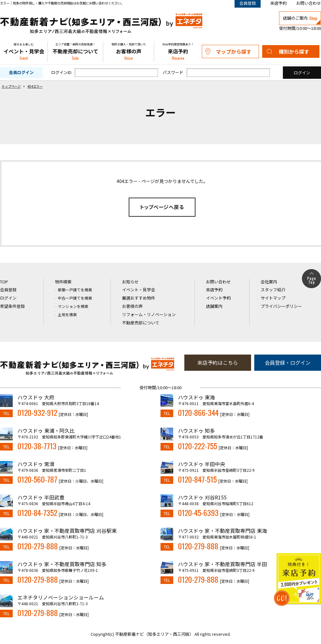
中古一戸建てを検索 (75, 298)
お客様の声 (129, 51)
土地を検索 (67, 314)
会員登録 (8, 290)
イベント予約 (218, 298)
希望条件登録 (12, 306)
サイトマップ (273, 298)
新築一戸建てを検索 (75, 290)
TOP (4, 282)
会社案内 (269, 282)
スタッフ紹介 (273, 290)
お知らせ (130, 282)
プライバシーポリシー (281, 306)
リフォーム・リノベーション (149, 314)
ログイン (8, 298)
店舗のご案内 (300, 18)
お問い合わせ (309, 3)
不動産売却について (75, 51)
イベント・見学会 (24, 51)
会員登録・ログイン (288, 363)
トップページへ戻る (162, 207)
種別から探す (294, 51)
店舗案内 (214, 306)
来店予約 (278, 3)
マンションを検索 (73, 306)
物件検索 (63, 282)
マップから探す (234, 51)
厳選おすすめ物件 (139, 298)
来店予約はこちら (218, 363)
